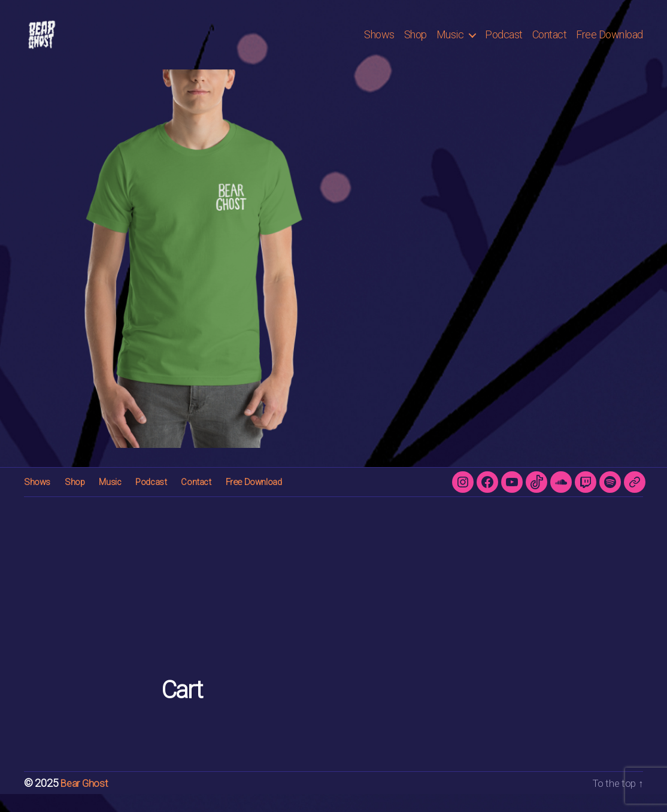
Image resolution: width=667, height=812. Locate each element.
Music (450, 43)
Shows (379, 43)
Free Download (610, 43)
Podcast (504, 43)
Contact (550, 43)
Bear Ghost (85, 801)
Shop (416, 43)
